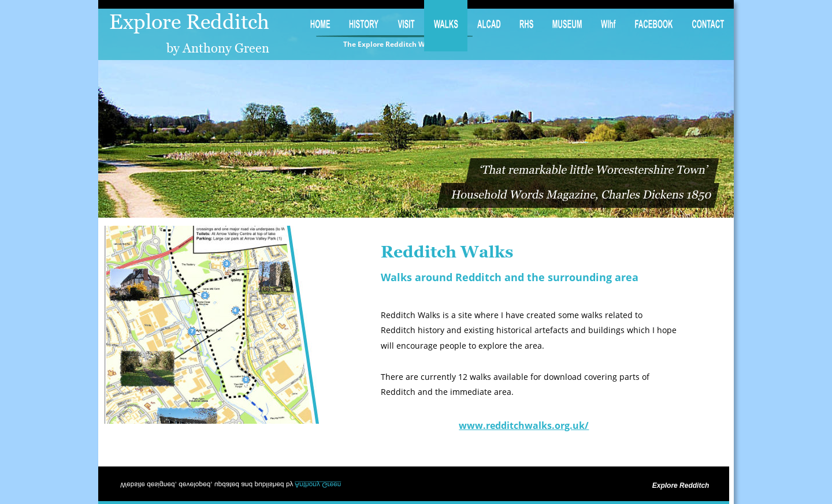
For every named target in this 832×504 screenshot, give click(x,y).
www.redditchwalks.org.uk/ (524, 425)
